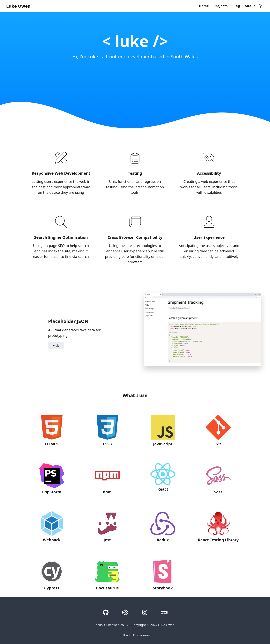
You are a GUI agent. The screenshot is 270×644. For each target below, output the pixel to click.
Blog (236, 6)
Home (204, 6)
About (250, 6)
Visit (56, 345)
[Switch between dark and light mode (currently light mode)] (261, 6)
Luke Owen (18, 6)
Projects (221, 6)
